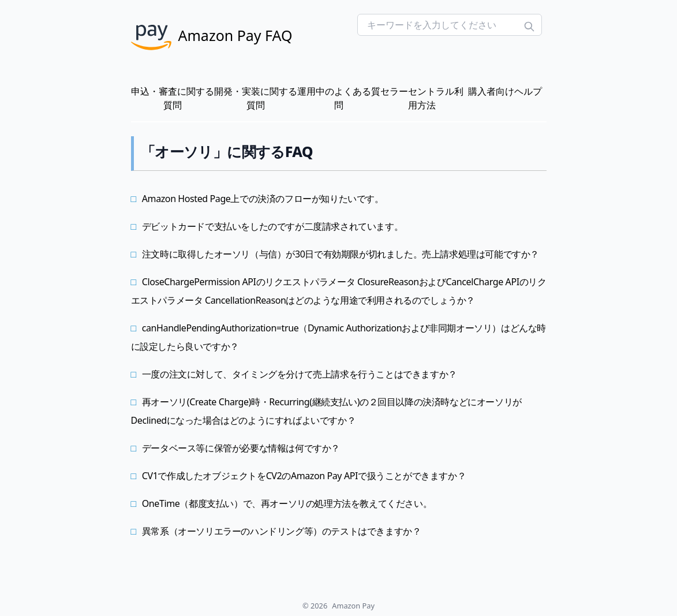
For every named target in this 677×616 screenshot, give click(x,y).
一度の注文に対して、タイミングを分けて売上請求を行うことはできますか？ (300, 374)
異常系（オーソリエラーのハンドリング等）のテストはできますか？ (282, 531)
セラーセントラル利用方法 (422, 98)
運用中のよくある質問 (339, 98)
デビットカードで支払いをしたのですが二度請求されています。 (272, 226)
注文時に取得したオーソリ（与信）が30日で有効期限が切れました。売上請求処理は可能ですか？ (341, 254)
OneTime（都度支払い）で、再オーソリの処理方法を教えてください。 (287, 503)
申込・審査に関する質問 (173, 98)
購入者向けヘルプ (505, 91)
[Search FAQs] (450, 25)
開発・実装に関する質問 (256, 98)
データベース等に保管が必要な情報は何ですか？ (241, 448)
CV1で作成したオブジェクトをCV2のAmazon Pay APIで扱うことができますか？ (304, 476)
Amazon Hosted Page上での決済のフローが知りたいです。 (263, 199)
